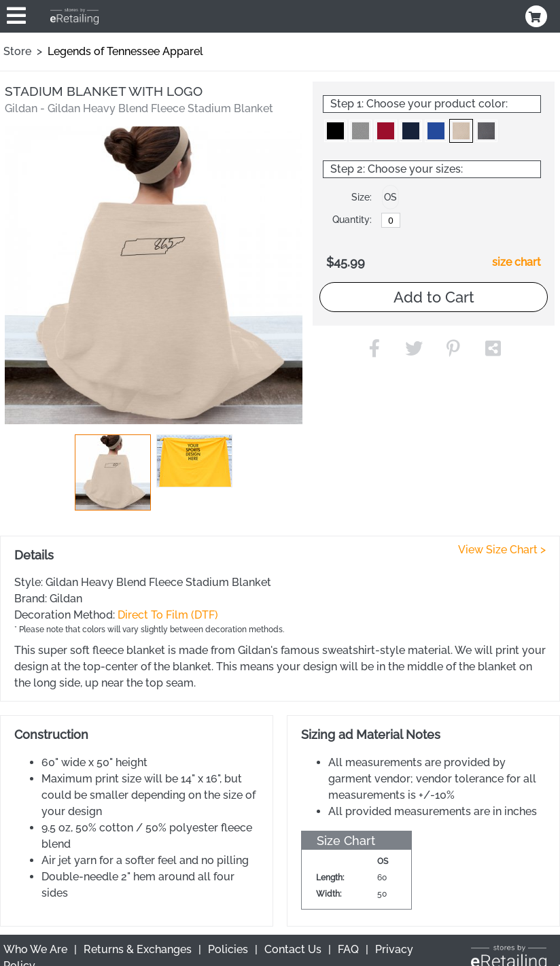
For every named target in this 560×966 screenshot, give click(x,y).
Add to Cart (434, 297)
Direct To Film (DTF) (168, 615)
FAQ (348, 949)
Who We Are (35, 949)
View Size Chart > (502, 550)
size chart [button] (517, 262)
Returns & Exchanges (138, 949)
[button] (113, 472)
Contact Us (293, 949)
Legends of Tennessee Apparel (125, 51)
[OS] (391, 220)
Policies (228, 949)
